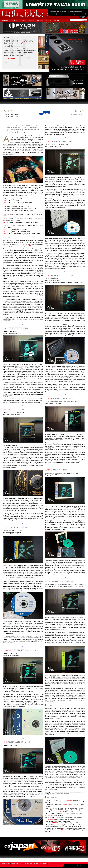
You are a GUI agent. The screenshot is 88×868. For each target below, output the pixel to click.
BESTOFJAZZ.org (67, 805)
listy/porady (23, 20)
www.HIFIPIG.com (50, 819)
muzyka (15, 20)
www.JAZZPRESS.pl (68, 801)
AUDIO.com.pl (49, 816)
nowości (32, 20)
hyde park (40, 20)
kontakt (57, 20)
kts (49, 864)
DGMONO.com (58, 812)
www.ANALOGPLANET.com (65, 830)
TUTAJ (22, 244)
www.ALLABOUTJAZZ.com (53, 823)
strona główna (5, 20)
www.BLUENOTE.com (11, 59)
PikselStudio (85, 865)
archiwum (49, 20)
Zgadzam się (54, 14)
